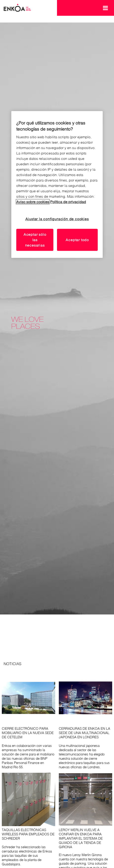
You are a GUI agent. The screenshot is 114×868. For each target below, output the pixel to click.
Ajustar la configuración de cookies (57, 219)
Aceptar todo (77, 240)
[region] (57, 184)
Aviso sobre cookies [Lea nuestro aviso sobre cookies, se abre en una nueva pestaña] (33, 202)
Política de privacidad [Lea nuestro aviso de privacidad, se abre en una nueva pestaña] (68, 202)
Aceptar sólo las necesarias (35, 240)
